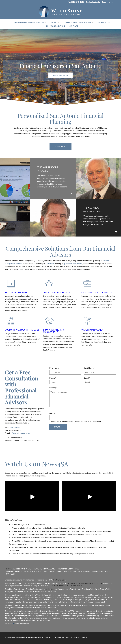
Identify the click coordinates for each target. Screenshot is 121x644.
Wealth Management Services (29, 23)
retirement (50, 264)
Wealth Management (94, 330)
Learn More (60, 147)
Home (9, 569)
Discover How (60, 75)
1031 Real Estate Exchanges (77, 23)
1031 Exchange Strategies (58, 293)
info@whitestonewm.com (21, 433)
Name (52, 413)
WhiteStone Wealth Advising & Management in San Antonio (45, 569)
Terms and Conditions (74, 638)
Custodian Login (92, 2)
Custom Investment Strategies (17, 331)
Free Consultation (56, 26)
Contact (74, 26)
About (54, 23)
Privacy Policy (60, 638)
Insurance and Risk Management (54, 331)
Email (88, 378)
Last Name (90, 368)
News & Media (104, 23)
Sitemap (86, 638)
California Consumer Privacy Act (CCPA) (86, 583)
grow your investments (73, 264)
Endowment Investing (58, 571)
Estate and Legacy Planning (98, 293)
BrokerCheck (60, 580)
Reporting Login (108, 2)
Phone (53, 378)
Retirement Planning (18, 293)
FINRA (48, 589)
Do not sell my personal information (66, 586)
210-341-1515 (14, 427)
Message (53, 388)
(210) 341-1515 (75, 2)
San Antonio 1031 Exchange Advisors (25, 571)
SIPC (53, 589)
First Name (55, 368)
